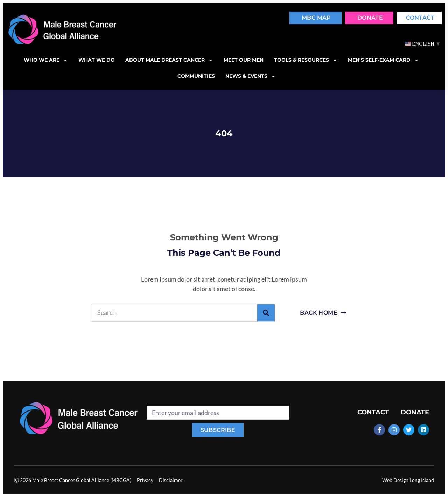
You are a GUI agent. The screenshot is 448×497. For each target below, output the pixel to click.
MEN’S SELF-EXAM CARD (383, 60)
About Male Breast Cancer (169, 60)
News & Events (251, 76)
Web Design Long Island (408, 480)
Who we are (46, 60)
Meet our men (244, 60)
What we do (97, 60)
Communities (196, 76)
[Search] (266, 313)
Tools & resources (306, 60)
